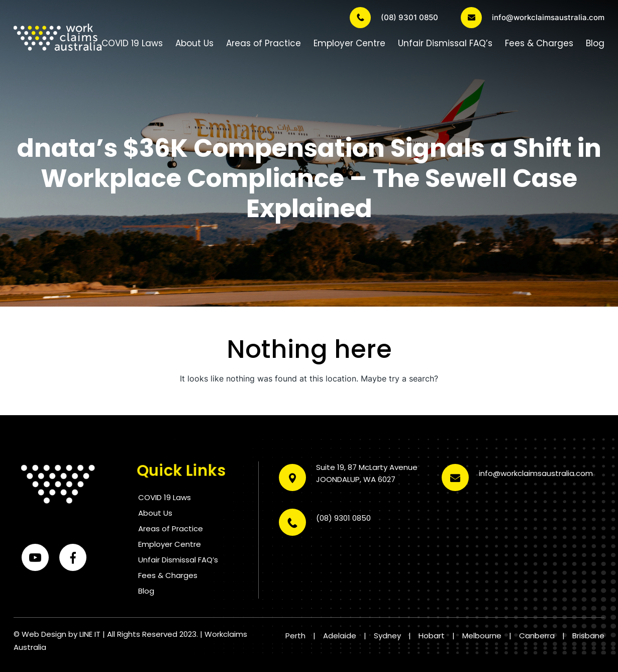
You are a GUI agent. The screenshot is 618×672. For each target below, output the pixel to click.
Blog (595, 43)
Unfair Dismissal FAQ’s (445, 43)
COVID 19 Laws (132, 43)
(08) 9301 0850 (394, 18)
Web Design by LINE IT (61, 634)
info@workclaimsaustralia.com (533, 18)
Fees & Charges (539, 43)
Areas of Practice (264, 43)
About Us (194, 43)
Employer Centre (349, 43)
